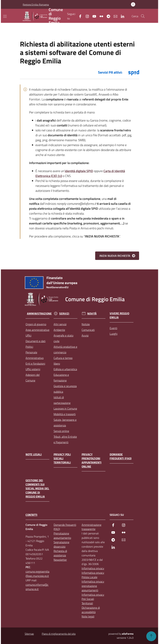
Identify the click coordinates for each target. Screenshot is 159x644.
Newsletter (60, 560)
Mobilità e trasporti (65, 414)
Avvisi (85, 335)
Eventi (113, 328)
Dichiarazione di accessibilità (91, 610)
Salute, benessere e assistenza (65, 423)
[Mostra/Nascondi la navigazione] (5, 16)
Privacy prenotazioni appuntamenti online (92, 460)
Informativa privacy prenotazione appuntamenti (93, 586)
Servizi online (61, 431)
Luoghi (114, 334)
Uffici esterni (33, 369)
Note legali (34, 454)
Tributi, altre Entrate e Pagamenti (65, 439)
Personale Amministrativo (35, 355)
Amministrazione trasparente (91, 527)
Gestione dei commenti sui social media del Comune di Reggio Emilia (37, 488)
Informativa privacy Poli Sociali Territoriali (93, 599)
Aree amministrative (37, 330)
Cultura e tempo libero (63, 361)
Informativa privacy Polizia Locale (93, 575)
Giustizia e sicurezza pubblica (65, 389)
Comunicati (88, 330)
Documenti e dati (36, 341)
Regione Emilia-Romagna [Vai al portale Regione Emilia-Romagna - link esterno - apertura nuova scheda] (36, 4)
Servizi (61, 313)
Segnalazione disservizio (61, 544)
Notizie (86, 324)
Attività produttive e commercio (65, 349)
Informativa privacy (93, 568)
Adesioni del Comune (33, 378)
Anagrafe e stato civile (63, 338)
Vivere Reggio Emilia (119, 315)
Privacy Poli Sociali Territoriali (62, 458)
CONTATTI (31, 515)
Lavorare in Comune (65, 408)
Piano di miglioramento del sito (59, 634)
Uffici (28, 335)
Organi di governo (36, 324)
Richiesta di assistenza (60, 553)
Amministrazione (38, 313)
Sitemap (29, 634)
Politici (29, 347)
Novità (89, 313)
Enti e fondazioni (35, 364)
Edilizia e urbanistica (65, 369)
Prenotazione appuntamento (62, 536)
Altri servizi (60, 324)
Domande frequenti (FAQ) (121, 456)
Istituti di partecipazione (62, 400)
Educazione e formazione (61, 378)
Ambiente (59, 330)
